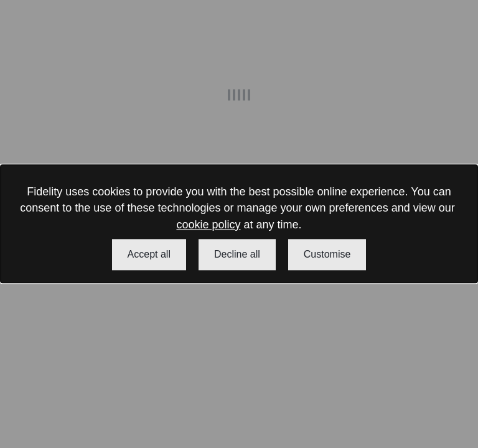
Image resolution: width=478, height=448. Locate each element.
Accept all (149, 255)
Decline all (237, 255)
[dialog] (239, 224)
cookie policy (208, 225)
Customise (327, 255)
